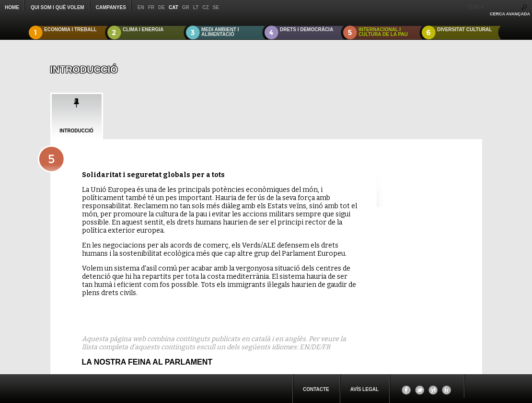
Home (12, 7)
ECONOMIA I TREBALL (70, 30)
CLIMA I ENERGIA (143, 30)
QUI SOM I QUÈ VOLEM (58, 7)
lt (196, 7)
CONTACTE (316, 389)
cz (205, 7)
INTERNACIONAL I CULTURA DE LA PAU (383, 32)
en (141, 7)
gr (186, 7)
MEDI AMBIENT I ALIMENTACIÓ (220, 32)
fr (151, 7)
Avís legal (364, 389)
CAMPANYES (111, 7)
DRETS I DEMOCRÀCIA (306, 30)
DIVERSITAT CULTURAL (464, 30)
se (216, 7)
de (162, 7)
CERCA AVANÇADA (510, 14)
